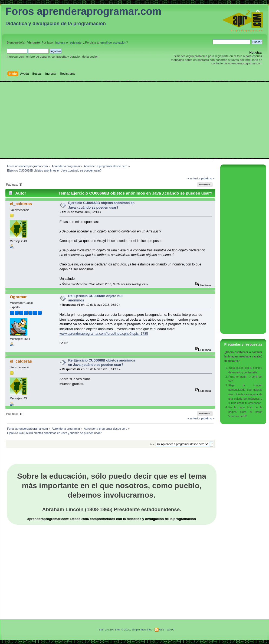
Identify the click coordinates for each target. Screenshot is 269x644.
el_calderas (21, 204)
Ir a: (152, 444)
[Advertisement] (134, 120)
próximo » (208, 178)
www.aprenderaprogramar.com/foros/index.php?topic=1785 (104, 334)
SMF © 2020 (122, 630)
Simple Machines (142, 630)
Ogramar (18, 297)
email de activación (113, 42)
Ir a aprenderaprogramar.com (247, 31)
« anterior (194, 178)
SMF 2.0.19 (106, 630)
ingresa (60, 42)
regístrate (75, 42)
